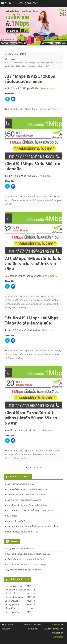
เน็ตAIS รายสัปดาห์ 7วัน (15, 304)
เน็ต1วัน (8, 300)
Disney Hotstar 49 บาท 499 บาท (19, 549)
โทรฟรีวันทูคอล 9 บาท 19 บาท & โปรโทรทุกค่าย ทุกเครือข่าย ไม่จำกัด (32, 527)
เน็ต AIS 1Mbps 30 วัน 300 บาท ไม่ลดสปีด (33, 167)
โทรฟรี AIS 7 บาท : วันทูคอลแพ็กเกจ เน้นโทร (23, 500)
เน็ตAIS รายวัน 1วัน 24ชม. (31, 300)
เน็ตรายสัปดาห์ (38, 455)
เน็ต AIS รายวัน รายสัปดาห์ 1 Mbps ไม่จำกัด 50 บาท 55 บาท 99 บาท (31, 418)
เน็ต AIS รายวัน (11, 516)
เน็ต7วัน (16, 300)
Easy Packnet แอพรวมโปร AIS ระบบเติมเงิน (23, 570)
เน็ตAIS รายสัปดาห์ (51, 300)
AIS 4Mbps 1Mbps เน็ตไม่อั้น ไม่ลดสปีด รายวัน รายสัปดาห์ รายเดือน (33, 264)
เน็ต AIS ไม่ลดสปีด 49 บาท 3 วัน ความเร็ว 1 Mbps (26, 505)
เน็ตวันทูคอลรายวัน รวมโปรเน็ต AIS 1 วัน (22, 532)
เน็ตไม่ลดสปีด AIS (45, 197)
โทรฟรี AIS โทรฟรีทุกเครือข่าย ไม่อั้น (19, 484)
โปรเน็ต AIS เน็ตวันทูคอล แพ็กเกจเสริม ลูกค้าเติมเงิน (26, 495)
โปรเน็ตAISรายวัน (19, 458)
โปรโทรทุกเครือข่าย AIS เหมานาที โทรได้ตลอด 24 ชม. (26, 489)
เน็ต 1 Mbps (34, 109)
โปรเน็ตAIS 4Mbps (20, 308)
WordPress (58, 637)
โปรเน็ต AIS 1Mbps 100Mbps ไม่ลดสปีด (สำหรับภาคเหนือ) (32, 321)
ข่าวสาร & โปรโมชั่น (15, 109)
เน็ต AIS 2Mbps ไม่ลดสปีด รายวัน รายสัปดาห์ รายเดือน (27, 554)
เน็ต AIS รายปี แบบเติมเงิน (16, 521)
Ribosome (56, 625)
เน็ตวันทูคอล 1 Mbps (49, 109)
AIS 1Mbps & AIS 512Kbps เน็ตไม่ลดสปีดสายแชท (30, 79)
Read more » (48, 89)
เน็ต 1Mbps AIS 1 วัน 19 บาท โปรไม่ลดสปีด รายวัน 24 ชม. (29, 511)
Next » (38, 468)
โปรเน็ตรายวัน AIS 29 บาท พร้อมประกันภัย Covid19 (26, 559)
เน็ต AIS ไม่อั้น (30, 197)
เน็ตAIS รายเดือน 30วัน (21, 200)
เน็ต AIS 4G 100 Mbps (50, 351)
